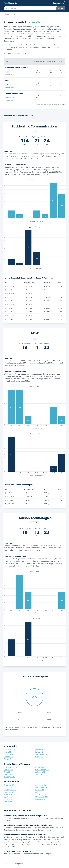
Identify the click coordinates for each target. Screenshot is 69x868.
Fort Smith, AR (9, 750)
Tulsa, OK (39, 774)
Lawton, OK (8, 774)
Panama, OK (9, 757)
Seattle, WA (8, 797)
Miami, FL (39, 792)
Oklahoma (7, 15)
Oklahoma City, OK (42, 770)
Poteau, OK (39, 750)
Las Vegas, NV (40, 799)
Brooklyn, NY (9, 785)
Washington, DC (41, 787)
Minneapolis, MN (42, 797)
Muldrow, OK (9, 754)
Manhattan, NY (10, 795)
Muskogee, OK (9, 777)
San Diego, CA (40, 785)
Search (60, 8)
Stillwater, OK (40, 772)
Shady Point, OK (41, 754)
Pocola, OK (8, 759)
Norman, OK (40, 767)
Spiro (14, 15)
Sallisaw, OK (40, 752)
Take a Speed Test (58, 3)
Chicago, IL (8, 787)
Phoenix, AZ (8, 799)
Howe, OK (8, 752)
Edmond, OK (9, 770)
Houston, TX (9, 792)
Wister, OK (39, 757)
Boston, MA (40, 790)
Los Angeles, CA (10, 790)
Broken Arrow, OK (11, 767)
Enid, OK (7, 772)
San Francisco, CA (42, 795)
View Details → (10, 74)
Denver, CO (8, 802)
